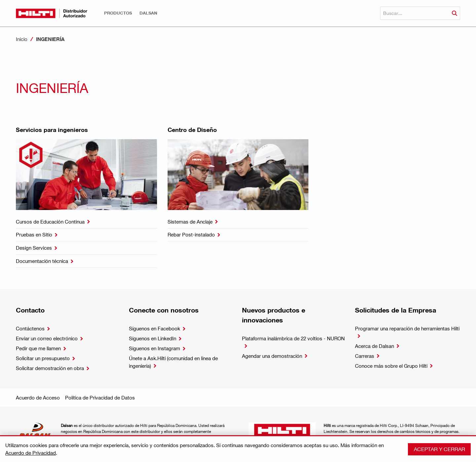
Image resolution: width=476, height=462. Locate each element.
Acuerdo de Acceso (38, 398)
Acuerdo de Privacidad (31, 453)
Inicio (22, 39)
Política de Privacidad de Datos (100, 398)
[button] (118, 13)
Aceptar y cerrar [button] (439, 449)
